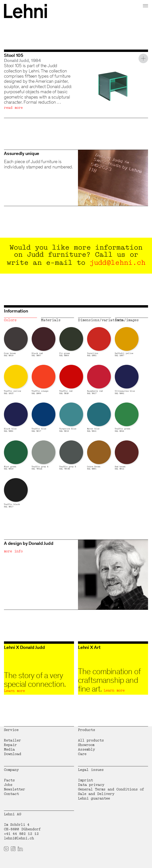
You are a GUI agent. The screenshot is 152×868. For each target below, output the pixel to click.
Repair (10, 745)
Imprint (85, 780)
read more (13, 108)
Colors (10, 320)
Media (9, 749)
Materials (51, 320)
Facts (9, 780)
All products (91, 740)
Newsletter (15, 789)
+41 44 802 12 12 (21, 834)
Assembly (86, 749)
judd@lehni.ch (118, 263)
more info (13, 551)
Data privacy (91, 785)
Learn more (14, 691)
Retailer (12, 740)
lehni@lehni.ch (19, 838)
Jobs (8, 785)
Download (13, 754)
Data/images (127, 320)
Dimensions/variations (95, 320)
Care (82, 754)
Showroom (86, 745)
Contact (11, 794)
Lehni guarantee (94, 798)
